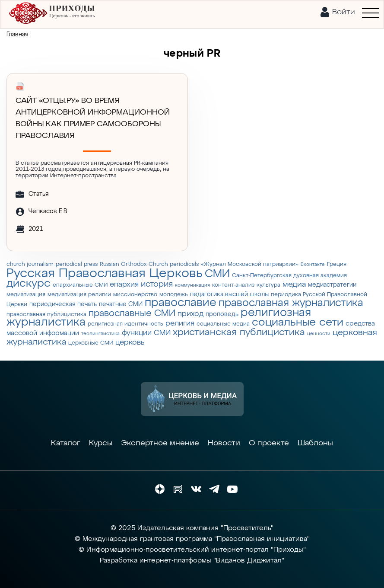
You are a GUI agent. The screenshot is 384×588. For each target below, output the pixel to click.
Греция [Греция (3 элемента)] (337, 264)
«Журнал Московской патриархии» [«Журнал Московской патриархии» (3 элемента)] (250, 264)
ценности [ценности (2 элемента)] (319, 334)
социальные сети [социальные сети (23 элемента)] (298, 323)
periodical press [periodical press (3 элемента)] (77, 264)
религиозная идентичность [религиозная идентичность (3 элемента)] (125, 324)
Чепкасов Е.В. (49, 211)
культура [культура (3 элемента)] (268, 285)
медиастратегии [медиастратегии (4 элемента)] (332, 285)
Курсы (101, 443)
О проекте (269, 443)
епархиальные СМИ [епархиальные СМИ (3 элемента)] (80, 285)
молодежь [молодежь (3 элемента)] (174, 295)
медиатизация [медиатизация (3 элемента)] (26, 295)
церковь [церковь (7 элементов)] (130, 342)
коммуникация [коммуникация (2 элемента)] (192, 285)
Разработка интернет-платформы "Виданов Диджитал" (192, 561)
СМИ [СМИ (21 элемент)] (217, 274)
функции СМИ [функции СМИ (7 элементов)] (146, 333)
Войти (344, 12)
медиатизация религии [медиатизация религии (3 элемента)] (79, 295)
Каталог (66, 443)
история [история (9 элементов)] (157, 284)
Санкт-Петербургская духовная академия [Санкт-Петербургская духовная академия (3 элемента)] (289, 276)
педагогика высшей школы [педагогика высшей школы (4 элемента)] (229, 294)
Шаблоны (315, 443)
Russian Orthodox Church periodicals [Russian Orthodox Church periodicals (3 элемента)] (149, 264)
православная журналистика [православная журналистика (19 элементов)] (291, 303)
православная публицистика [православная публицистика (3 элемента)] (46, 315)
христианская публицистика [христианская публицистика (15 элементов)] (239, 332)
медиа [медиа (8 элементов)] (294, 284)
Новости (224, 443)
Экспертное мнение (160, 443)
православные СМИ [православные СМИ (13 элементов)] (132, 313)
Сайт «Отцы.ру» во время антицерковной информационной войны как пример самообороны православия (93, 118)
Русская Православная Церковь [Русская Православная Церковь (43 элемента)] (105, 273)
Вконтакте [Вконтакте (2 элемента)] (313, 265)
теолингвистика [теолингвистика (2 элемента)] (100, 334)
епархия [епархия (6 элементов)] (124, 285)
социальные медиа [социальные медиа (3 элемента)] (223, 324)
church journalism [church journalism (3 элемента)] (30, 264)
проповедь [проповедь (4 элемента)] (222, 314)
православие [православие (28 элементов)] (181, 303)
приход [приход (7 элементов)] (190, 314)
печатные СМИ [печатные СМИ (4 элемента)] (121, 304)
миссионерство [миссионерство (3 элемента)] (135, 295)
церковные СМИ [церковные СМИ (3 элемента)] (91, 343)
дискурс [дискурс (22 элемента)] (29, 284)
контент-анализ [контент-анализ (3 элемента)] (233, 285)
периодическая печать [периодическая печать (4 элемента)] (63, 304)
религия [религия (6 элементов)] (180, 324)
